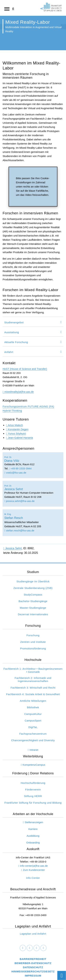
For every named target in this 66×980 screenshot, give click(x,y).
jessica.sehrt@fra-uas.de (19, 501)
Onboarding (33, 843)
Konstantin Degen (18, 429)
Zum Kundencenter (34, 870)
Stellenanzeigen (34, 822)
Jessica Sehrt (12, 548)
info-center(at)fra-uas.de (34, 866)
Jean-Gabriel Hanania (20, 438)
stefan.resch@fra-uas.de (19, 530)
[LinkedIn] (30, 948)
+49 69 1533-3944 (21, 468)
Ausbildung (33, 836)
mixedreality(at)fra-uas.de (19, 392)
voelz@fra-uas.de (15, 473)
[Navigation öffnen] (7, 9)
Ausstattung (12, 332)
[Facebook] (23, 948)
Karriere (33, 829)
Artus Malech (15, 425)
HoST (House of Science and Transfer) (25, 369)
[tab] (33, 322)
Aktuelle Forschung (16, 342)
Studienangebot (14, 322)
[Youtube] (43, 948)
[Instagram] (37, 948)
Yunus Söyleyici (17, 433)
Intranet (34, 750)
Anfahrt (9, 352)
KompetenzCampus (34, 765)
